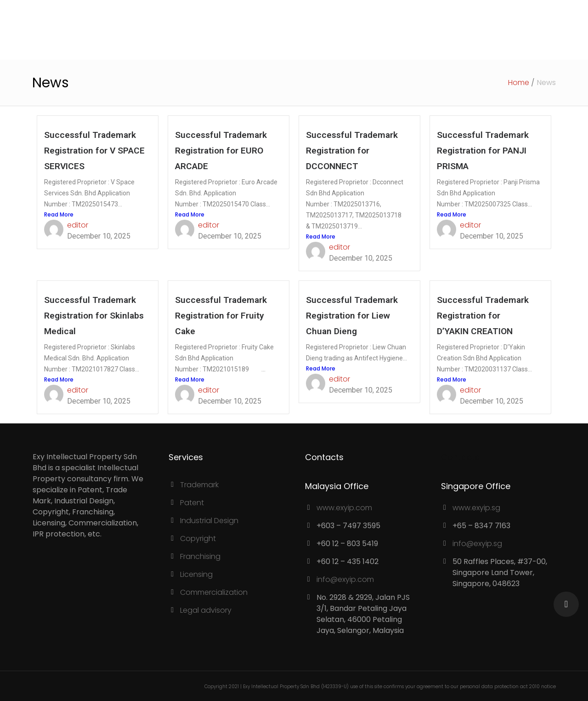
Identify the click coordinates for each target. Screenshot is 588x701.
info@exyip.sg (477, 544)
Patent (192, 503)
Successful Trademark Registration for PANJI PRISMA (483, 151)
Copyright (198, 539)
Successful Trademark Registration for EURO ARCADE (221, 151)
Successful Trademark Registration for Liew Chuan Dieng (352, 316)
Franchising (200, 556)
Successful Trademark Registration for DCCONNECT (352, 151)
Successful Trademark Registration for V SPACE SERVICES (94, 151)
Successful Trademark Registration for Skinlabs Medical (94, 316)
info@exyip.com (345, 579)
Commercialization (214, 592)
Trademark (199, 485)
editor (78, 225)
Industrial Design (209, 521)
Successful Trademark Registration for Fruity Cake (221, 316)
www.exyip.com (344, 508)
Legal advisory (206, 610)
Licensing (196, 574)
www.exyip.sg (476, 508)
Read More (59, 214)
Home (519, 83)
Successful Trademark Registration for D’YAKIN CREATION (483, 316)
